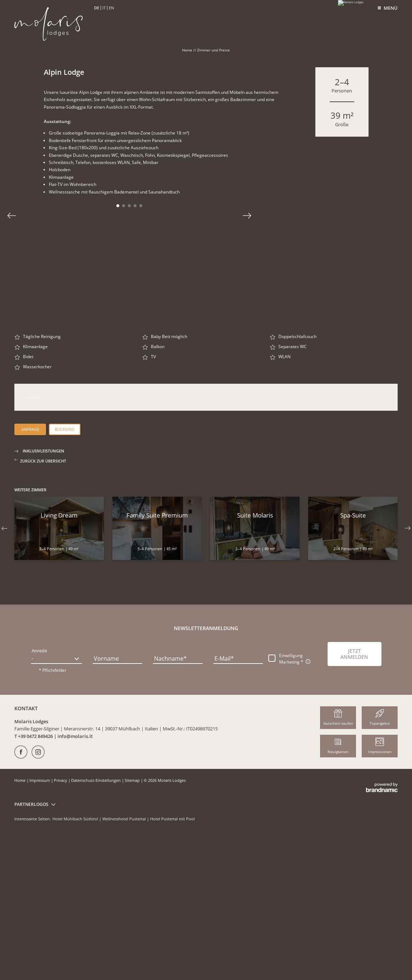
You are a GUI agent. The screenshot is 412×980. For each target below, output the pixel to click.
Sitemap (133, 924)
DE (97, 8)
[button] (354, 798)
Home (188, 50)
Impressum (40, 924)
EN (111, 8)
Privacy (61, 924)
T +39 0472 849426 (34, 880)
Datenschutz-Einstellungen (96, 924)
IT (104, 8)
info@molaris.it (75, 880)
